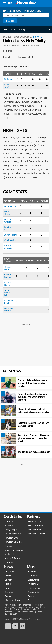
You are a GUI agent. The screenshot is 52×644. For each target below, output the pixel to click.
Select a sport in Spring (14, 29)
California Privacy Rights (35, 607)
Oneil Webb (10, 240)
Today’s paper (11, 529)
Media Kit (9, 554)
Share (8, 51)
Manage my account (14, 550)
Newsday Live (11, 538)
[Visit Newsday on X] (15, 626)
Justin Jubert (10, 235)
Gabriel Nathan (8, 276)
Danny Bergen (8, 284)
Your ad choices (17, 607)
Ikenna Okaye (7, 212)
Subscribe (9, 525)
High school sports (13, 600)
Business (9, 592)
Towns (8, 596)
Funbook (32, 571)
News (7, 588)
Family (31, 596)
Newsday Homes (36, 525)
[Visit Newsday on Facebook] (8, 626)
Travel (30, 600)
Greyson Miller (8, 268)
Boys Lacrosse (22, 37)
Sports (8, 576)
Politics (8, 584)
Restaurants (33, 592)
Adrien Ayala (10, 206)
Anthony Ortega (8, 220)
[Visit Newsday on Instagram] (22, 626)
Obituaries (33, 576)
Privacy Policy (10, 605)
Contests (9, 562)
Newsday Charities (13, 542)
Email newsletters (13, 533)
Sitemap (41, 611)
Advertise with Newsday (26, 611)
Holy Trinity (7, 85)
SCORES (7, 37)
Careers (8, 546)
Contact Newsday (21, 609)
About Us (9, 521)
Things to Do (34, 584)
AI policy (14, 614)
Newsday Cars (34, 521)
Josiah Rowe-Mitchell (8, 293)
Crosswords (33, 580)
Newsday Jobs (34, 529)
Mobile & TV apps (13, 558)
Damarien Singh (9, 302)
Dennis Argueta (8, 246)
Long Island (10, 571)
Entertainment (34, 588)
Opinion (8, 580)
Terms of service (24, 605)
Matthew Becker (9, 309)
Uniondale (9, 79)
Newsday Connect (36, 533)
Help (7, 614)
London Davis (8, 228)
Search (10, 21)
